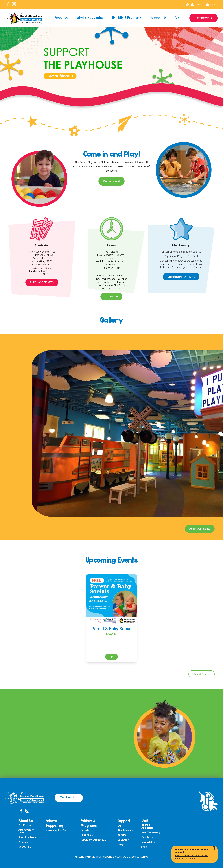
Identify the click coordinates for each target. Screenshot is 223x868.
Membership (204, 17)
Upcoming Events (56, 830)
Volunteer (123, 840)
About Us (61, 17)
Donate (122, 835)
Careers (212, 5)
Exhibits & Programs (127, 17)
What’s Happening (90, 17)
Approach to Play (26, 831)
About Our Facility (200, 529)
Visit (179, 17)
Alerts (196, 5)
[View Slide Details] (111, 76)
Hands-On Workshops (93, 840)
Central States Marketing (132, 857)
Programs (87, 835)
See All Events (202, 674)
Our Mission (25, 825)
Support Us (159, 17)
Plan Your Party (151, 833)
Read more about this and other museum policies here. (191, 857)
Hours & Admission (147, 826)
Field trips (147, 837)
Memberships (125, 830)
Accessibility (148, 842)
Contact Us (25, 847)
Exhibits (85, 830)
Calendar (111, 297)
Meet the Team (27, 837)
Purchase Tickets (42, 282)
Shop (120, 845)
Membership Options (181, 277)
